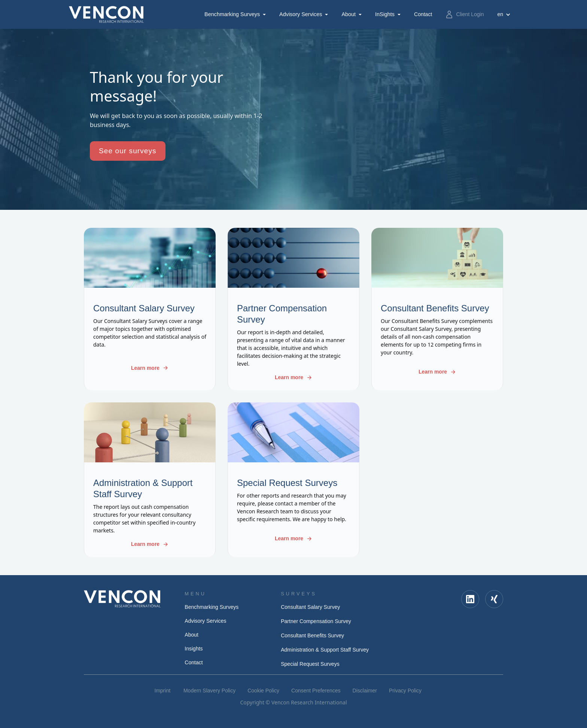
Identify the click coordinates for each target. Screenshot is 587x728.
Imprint (163, 691)
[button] (236, 15)
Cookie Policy (263, 691)
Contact (194, 662)
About (349, 14)
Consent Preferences (316, 691)
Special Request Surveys (310, 664)
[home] (106, 14)
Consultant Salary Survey (310, 607)
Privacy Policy (405, 691)
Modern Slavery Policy (209, 691)
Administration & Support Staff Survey (325, 650)
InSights (385, 14)
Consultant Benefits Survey (312, 635)
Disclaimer (365, 691)
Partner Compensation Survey (316, 621)
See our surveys (128, 151)
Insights (194, 649)
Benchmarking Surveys (232, 14)
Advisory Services (301, 14)
